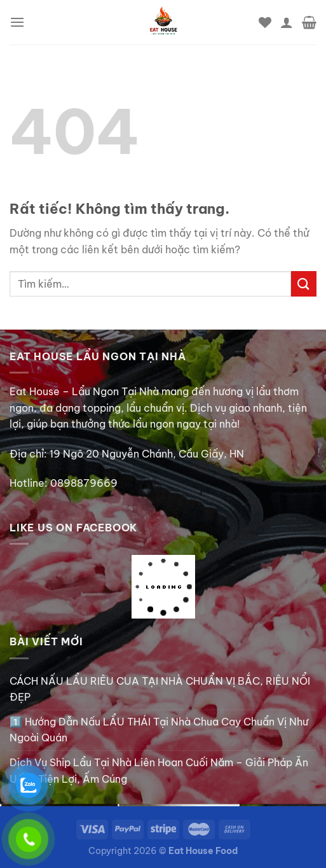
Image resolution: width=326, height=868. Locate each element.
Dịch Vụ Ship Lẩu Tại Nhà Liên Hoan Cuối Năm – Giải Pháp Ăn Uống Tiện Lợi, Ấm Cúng (159, 771)
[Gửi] (304, 283)
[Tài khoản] (287, 22)
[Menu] (17, 22)
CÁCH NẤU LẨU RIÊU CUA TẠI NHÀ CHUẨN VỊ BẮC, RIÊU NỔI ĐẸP (160, 689)
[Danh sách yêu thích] (265, 22)
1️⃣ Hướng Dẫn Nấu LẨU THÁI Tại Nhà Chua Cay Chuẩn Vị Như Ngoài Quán (159, 730)
